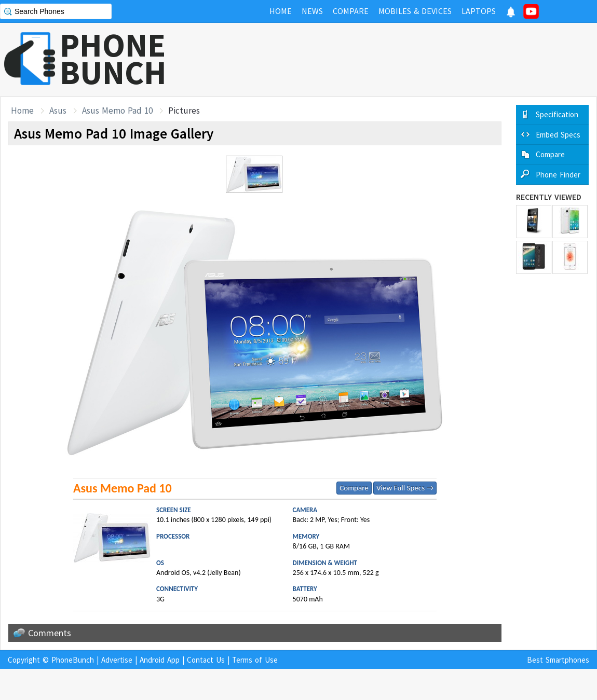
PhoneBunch (73, 660)
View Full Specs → (405, 488)
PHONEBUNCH (113, 59)
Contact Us (206, 660)
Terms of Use (255, 660)
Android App (160, 660)
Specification (557, 114)
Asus (58, 111)
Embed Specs (558, 135)
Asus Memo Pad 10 (117, 111)
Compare (354, 488)
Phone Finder (558, 175)
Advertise (117, 660)
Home (22, 111)
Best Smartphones (558, 660)
